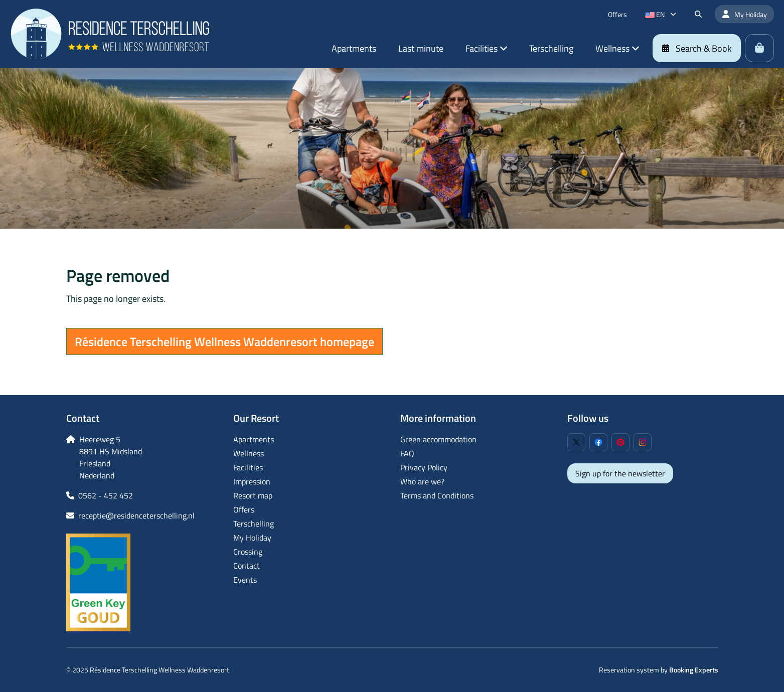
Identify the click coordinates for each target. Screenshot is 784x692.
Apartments (254, 439)
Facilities (248, 467)
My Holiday (252, 538)
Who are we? (422, 481)
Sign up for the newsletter (620, 473)
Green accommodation (438, 439)
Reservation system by (659, 670)
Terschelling (254, 524)
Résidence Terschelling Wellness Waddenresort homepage (224, 341)
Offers (244, 509)
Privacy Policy (424, 467)
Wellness (249, 453)
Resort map (253, 495)
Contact (247, 566)
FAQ (407, 453)
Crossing (248, 552)
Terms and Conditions (437, 495)
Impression (252, 481)
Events (245, 580)
